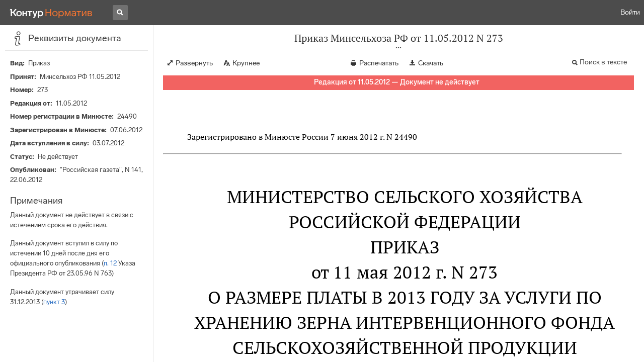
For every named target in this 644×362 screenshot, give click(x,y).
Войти (630, 12)
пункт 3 (54, 302)
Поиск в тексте (603, 62)
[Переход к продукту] (51, 13)
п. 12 (110, 263)
